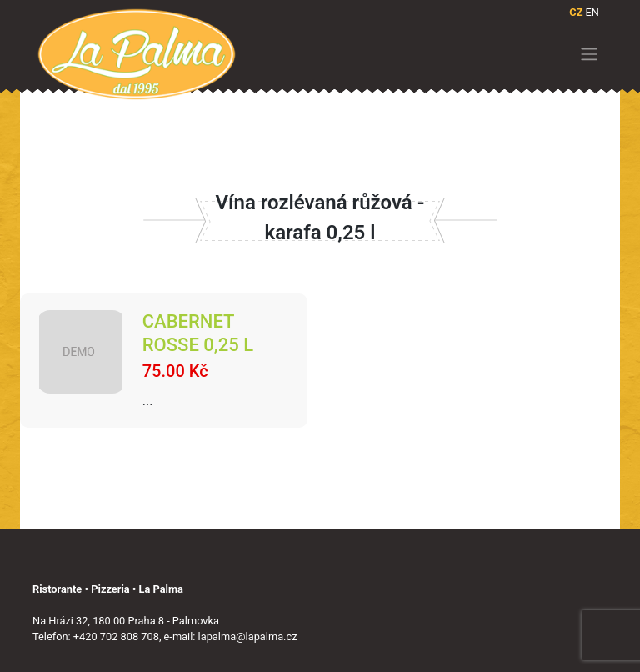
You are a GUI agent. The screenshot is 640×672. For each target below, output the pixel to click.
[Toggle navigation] (590, 54)
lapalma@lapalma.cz (248, 637)
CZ (576, 12)
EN (592, 12)
